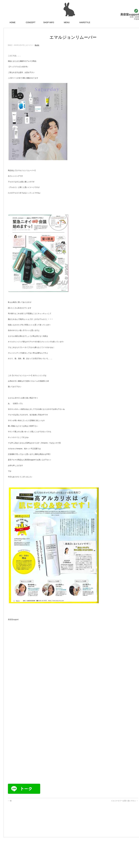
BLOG (37, 45)
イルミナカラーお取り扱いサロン (125, 801)
